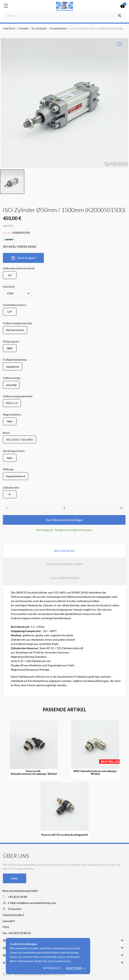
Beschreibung (64, 551)
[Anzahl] (64, 508)
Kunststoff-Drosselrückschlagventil (65, 835)
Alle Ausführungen (65, 578)
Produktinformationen (64, 564)
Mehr (15, 878)
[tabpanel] (64, 103)
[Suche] (64, 16)
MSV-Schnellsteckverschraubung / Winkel (95, 772)
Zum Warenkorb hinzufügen (64, 520)
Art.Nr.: (7, 233)
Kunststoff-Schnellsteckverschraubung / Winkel (34, 772)
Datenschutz (52, 968)
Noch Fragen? (23, 258)
